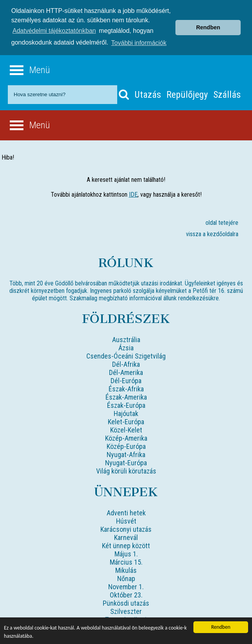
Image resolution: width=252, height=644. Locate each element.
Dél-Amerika (126, 372)
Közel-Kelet (126, 429)
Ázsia (126, 347)
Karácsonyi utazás (126, 528)
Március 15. (126, 561)
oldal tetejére (222, 222)
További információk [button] (139, 43)
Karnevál (126, 537)
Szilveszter (126, 611)
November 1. (126, 586)
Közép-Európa (126, 446)
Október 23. (126, 594)
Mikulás (126, 570)
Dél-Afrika (126, 363)
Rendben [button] (208, 27)
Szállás (227, 94)
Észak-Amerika (126, 396)
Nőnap (126, 578)
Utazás (148, 94)
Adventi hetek (126, 512)
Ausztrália (126, 339)
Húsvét (126, 520)
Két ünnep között (126, 545)
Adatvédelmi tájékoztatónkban (54, 31)
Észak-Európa (126, 405)
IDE (133, 194)
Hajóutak (126, 413)
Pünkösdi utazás (126, 602)
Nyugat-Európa (126, 462)
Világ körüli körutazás (126, 470)
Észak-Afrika (126, 388)
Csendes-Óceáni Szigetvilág (126, 355)
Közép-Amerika (126, 437)
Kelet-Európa (126, 421)
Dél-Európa (126, 380)
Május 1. (126, 553)
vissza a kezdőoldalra (212, 233)
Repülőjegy (187, 94)
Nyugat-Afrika (126, 454)
